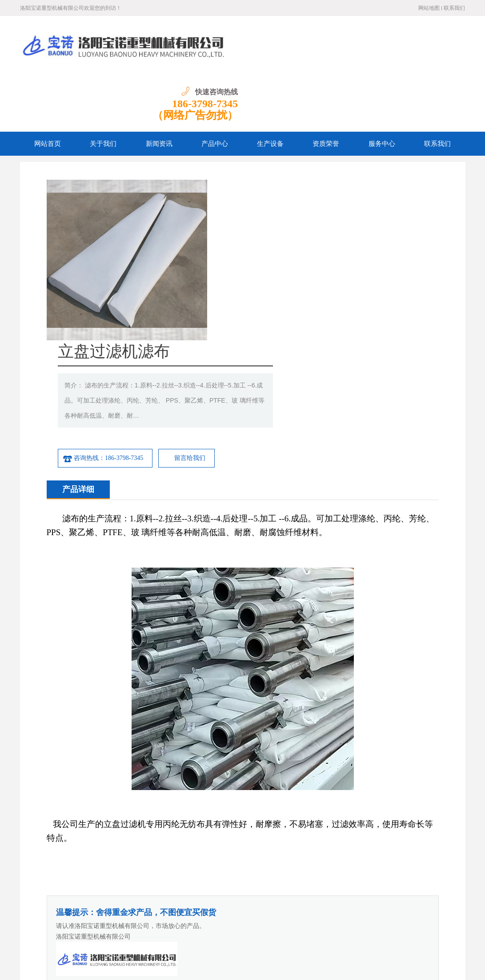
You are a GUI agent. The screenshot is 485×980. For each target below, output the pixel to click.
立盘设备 (426, 781)
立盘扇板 (84, 781)
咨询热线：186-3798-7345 (270, 240)
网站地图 (429, 8)
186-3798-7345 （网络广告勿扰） (422, 52)
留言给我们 (357, 240)
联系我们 (454, 8)
